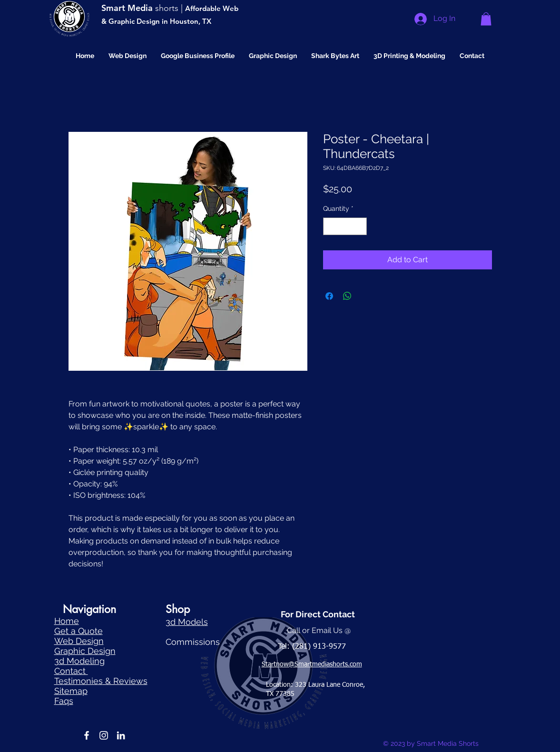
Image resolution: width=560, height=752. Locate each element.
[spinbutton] (345, 226)
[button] (486, 19)
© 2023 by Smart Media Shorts (431, 743)
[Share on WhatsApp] (347, 296)
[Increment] (359, 226)
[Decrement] (330, 226)
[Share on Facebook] (329, 296)
